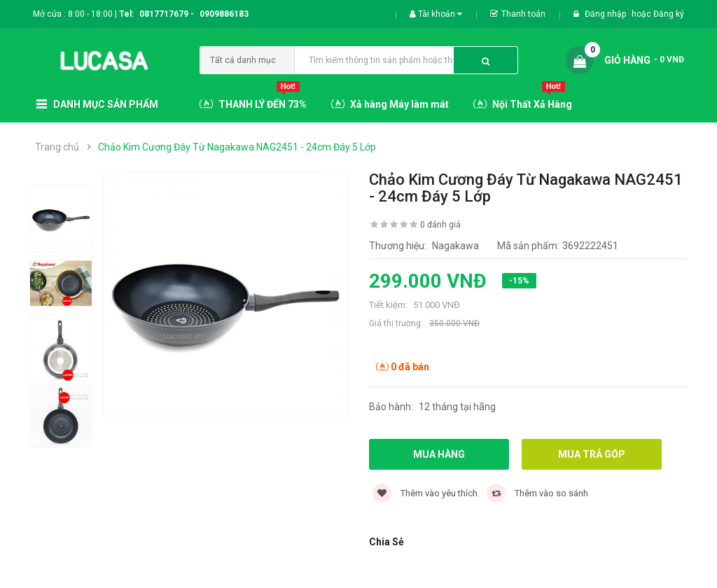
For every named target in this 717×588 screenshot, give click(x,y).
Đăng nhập (606, 14)
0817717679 (164, 14)
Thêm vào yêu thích (425, 493)
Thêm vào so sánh (537, 493)
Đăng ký (669, 14)
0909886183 (224, 14)
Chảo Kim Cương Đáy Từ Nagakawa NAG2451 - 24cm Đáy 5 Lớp (237, 147)
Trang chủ (57, 147)
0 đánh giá (440, 225)
